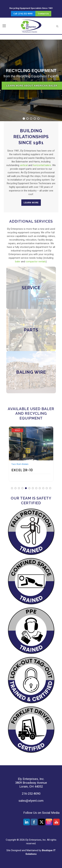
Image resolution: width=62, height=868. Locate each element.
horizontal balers (42, 165)
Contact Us (43, 14)
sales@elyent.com (31, 801)
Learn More (31, 203)
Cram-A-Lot (20, 430)
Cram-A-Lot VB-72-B (31, 466)
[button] (24, 119)
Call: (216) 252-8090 (23, 14)
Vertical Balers (19, 460)
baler (18, 262)
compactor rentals (36, 262)
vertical (24, 165)
